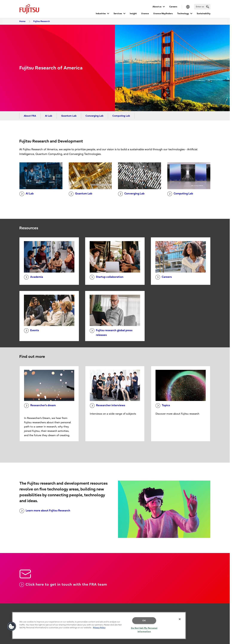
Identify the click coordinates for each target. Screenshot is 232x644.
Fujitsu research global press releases (111, 332)
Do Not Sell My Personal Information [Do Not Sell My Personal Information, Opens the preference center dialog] (144, 630)
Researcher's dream (40, 406)
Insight (133, 14)
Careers (173, 7)
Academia (33, 277)
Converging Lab (94, 116)
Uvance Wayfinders (163, 14)
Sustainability (204, 14)
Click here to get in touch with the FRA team (63, 585)
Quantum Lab (69, 116)
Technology (183, 14)
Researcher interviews (107, 406)
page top (225, 599)
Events (31, 331)
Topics (163, 406)
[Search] (202, 7)
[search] (208, 7)
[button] (12, 626)
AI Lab (49, 116)
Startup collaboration (107, 277)
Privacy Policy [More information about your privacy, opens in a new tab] (99, 628)
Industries (101, 14)
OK (144, 621)
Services (118, 14)
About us (157, 7)
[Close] (180, 619)
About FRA (30, 116)
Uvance (145, 14)
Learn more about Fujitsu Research (45, 511)
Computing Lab (121, 116)
